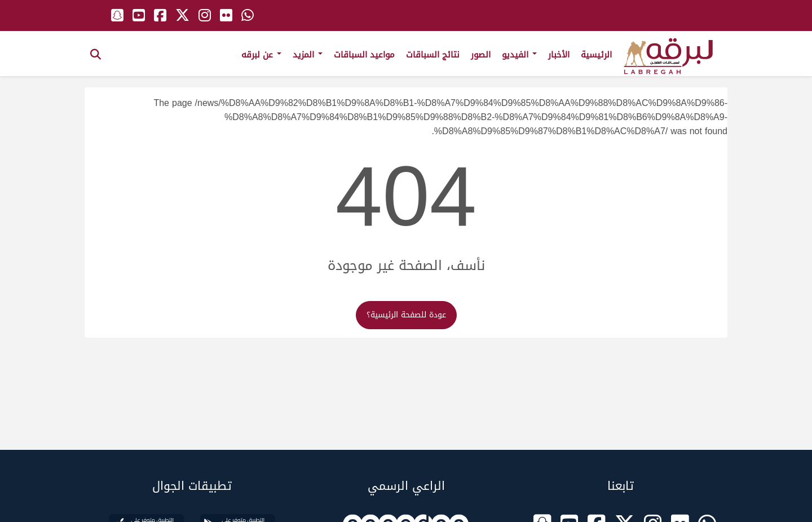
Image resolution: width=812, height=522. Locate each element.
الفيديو (519, 55)
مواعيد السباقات (364, 55)
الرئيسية (596, 55)
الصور (481, 55)
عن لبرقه (261, 55)
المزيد (308, 55)
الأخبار (559, 55)
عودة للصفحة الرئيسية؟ (406, 315)
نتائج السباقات (433, 55)
